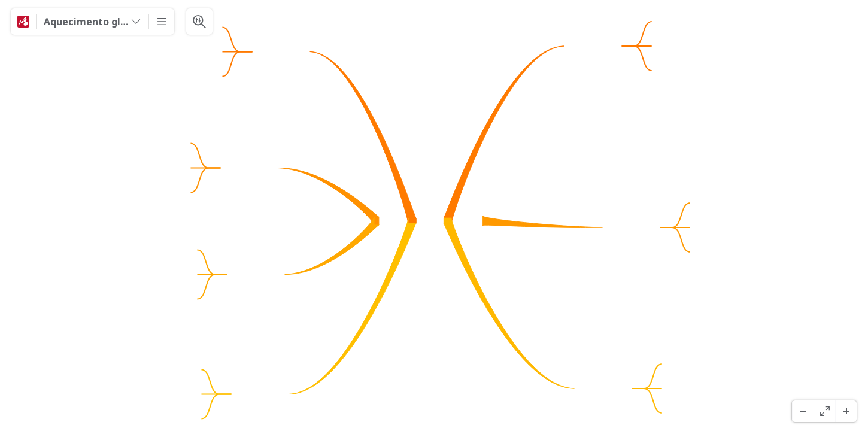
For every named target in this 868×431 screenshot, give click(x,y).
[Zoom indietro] (803, 411)
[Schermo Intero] (824, 411)
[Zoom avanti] (846, 411)
